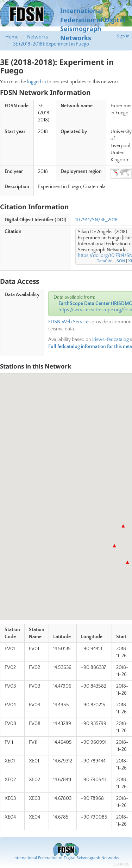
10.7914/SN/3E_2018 (96, 220)
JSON (120, 261)
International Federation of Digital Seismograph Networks (66, 858)
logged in (37, 82)
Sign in (123, 36)
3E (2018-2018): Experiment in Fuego (51, 44)
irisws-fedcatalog (111, 340)
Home (12, 37)
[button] (123, 526)
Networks (37, 37)
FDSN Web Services (69, 322)
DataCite (104, 261)
